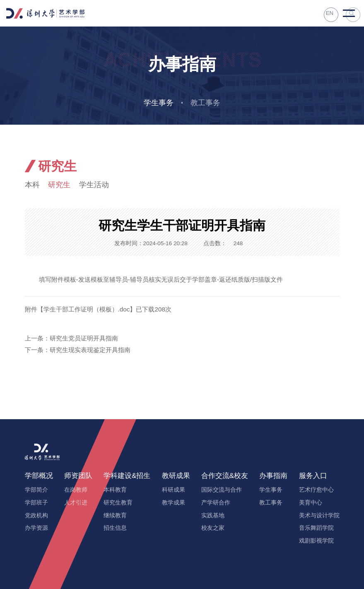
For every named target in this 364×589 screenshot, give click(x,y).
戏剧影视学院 (316, 541)
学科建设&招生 (127, 476)
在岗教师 (76, 490)
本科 (33, 185)
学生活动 (98, 185)
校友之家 (213, 528)
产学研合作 (216, 503)
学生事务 (158, 103)
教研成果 (176, 476)
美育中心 (311, 503)
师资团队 (78, 476)
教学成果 (174, 503)
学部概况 (39, 476)
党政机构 (36, 516)
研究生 (61, 185)
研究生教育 (118, 503)
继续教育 (115, 516)
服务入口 (313, 476)
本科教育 (115, 490)
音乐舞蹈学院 (316, 528)
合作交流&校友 (225, 476)
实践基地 (213, 516)
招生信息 (115, 528)
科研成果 (174, 490)
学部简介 (36, 490)
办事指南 (273, 476)
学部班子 (36, 503)
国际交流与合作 (222, 490)
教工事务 (206, 103)
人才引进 (76, 503)
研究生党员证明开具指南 (84, 339)
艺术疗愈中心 (316, 490)
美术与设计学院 (319, 516)
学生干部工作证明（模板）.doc (87, 310)
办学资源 (36, 528)
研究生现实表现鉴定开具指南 (90, 351)
